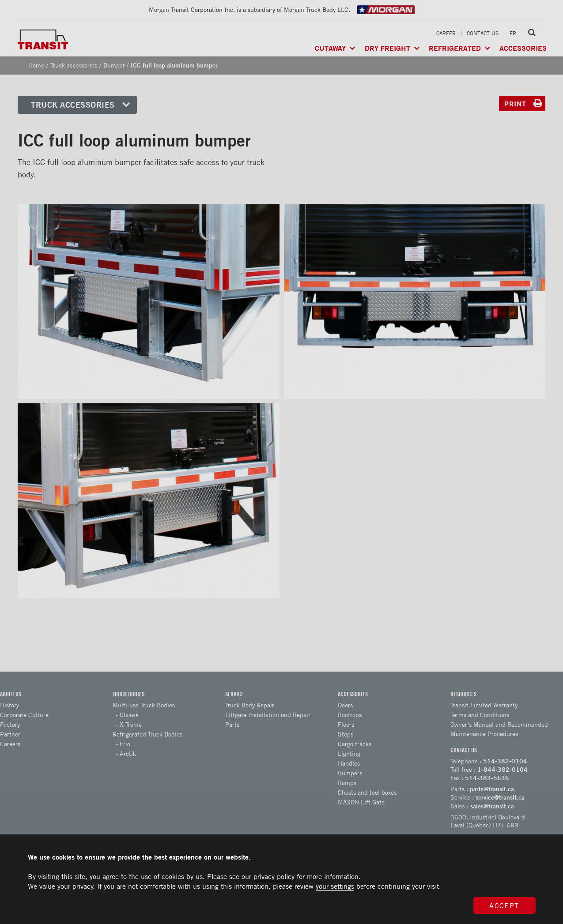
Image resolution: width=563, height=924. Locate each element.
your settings (335, 886)
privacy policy (274, 876)
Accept (504, 905)
